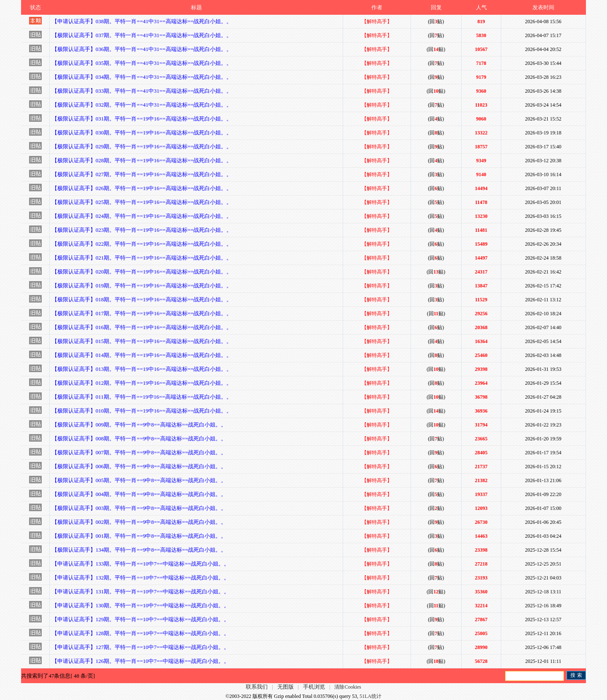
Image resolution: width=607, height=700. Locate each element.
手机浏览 (314, 687)
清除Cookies (348, 687)
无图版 (286, 687)
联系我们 (257, 687)
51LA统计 (371, 696)
